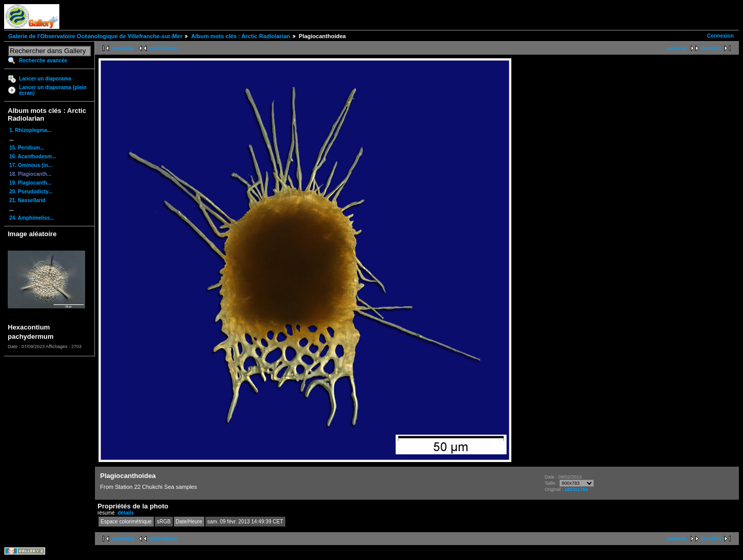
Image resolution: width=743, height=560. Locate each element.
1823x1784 (576, 489)
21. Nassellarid (27, 200)
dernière (711, 48)
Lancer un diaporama (45, 79)
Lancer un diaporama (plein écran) (53, 90)
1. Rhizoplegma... (30, 130)
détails (126, 513)
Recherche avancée (43, 61)
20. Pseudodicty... (31, 192)
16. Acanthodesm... (33, 157)
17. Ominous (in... (31, 165)
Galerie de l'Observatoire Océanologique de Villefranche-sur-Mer (95, 36)
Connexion (720, 36)
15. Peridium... (27, 148)
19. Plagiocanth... (30, 183)
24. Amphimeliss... (32, 218)
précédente (163, 48)
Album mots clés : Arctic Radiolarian (240, 36)
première (123, 48)
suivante (677, 48)
